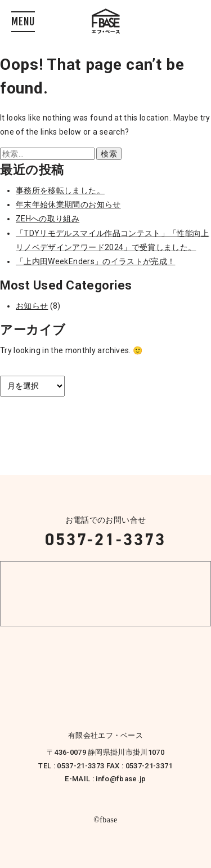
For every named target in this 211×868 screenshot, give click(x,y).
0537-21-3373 (105, 540)
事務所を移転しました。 (60, 190)
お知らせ (32, 306)
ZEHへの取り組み (48, 219)
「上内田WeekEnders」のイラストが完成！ (95, 261)
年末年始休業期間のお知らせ (68, 204)
